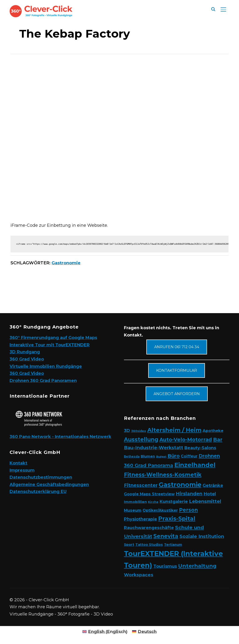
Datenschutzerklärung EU (38, 492)
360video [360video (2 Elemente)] (139, 431)
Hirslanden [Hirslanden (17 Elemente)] (189, 494)
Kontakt (18, 463)
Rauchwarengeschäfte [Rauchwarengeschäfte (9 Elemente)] (149, 528)
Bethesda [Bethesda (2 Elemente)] (132, 456)
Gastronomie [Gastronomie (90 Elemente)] (180, 485)
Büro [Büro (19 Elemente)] (174, 456)
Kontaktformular (177, 370)
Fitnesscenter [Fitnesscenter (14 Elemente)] (141, 485)
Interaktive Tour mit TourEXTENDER (50, 345)
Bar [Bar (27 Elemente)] (218, 439)
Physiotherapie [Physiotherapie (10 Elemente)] (141, 519)
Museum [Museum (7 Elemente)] (133, 510)
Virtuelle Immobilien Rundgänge (46, 366)
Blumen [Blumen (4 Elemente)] (148, 456)
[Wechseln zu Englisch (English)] (105, 632)
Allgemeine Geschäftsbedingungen (49, 485)
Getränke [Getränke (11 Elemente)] (213, 485)
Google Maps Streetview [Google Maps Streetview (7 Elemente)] (149, 494)
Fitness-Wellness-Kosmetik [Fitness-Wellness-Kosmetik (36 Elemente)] (163, 475)
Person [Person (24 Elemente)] (188, 510)
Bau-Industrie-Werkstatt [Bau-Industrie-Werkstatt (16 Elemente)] (154, 448)
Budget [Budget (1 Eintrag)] (161, 457)
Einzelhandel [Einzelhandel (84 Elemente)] (195, 465)
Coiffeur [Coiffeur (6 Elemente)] (189, 456)
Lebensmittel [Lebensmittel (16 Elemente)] (205, 501)
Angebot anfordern (177, 394)
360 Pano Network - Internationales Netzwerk (60, 437)
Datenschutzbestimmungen (41, 477)
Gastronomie (66, 263)
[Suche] (213, 9)
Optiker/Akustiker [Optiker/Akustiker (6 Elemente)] (160, 510)
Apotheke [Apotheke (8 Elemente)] (213, 431)
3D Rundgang (25, 352)
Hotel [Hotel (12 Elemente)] (210, 494)
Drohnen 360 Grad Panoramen (43, 381)
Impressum (22, 470)
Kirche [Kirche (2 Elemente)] (153, 502)
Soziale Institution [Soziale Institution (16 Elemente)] (202, 536)
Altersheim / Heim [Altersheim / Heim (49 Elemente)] (174, 430)
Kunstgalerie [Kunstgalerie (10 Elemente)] (174, 501)
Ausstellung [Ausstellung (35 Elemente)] (141, 439)
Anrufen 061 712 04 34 (177, 347)
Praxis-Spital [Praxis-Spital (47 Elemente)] (177, 518)
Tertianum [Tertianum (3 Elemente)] (173, 545)
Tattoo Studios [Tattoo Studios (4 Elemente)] (149, 545)
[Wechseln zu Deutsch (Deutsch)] (144, 632)
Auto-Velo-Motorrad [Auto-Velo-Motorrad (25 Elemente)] (186, 439)
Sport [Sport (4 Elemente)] (129, 545)
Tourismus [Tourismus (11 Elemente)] (165, 566)
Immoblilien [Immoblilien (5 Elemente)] (135, 502)
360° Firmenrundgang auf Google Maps (53, 338)
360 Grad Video (27, 359)
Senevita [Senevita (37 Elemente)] (166, 536)
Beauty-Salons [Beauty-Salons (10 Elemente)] (200, 448)
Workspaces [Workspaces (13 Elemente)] (139, 575)
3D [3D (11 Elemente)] (127, 430)
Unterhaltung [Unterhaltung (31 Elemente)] (197, 566)
